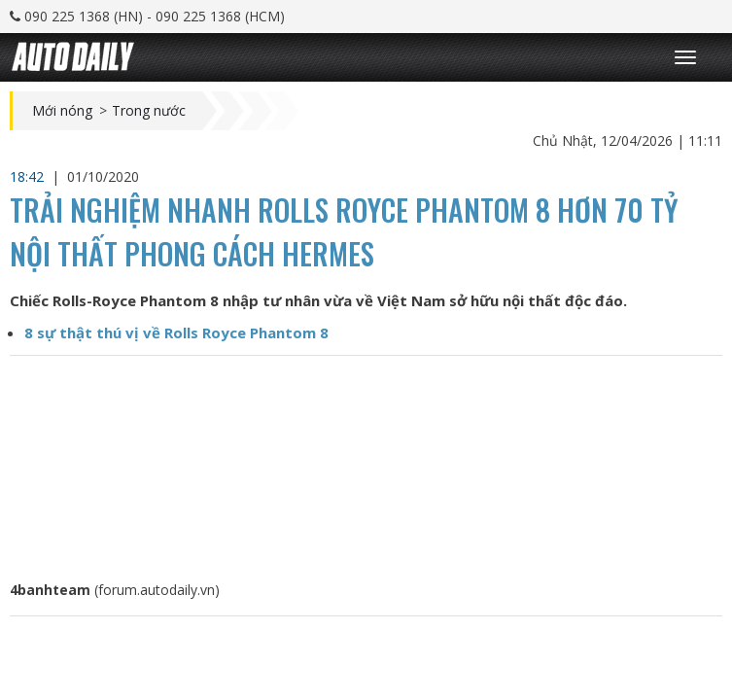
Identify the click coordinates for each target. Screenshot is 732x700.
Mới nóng (62, 111)
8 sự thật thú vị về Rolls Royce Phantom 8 (176, 332)
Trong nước (149, 111)
